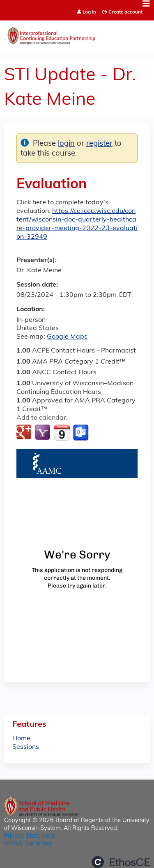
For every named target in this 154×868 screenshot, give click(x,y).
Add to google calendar (25, 433)
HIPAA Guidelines (28, 844)
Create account (125, 12)
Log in (89, 12)
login (66, 144)
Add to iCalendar (62, 432)
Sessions (26, 747)
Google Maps (67, 337)
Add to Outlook (82, 433)
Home (21, 739)
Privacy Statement (29, 836)
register (99, 144)
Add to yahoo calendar (43, 433)
